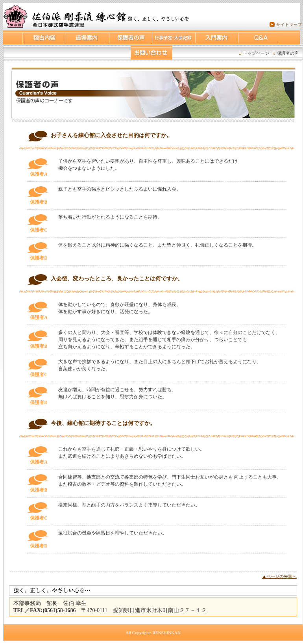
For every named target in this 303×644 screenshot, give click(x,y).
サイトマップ (289, 25)
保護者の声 (288, 53)
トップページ (256, 53)
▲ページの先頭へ (279, 576)
